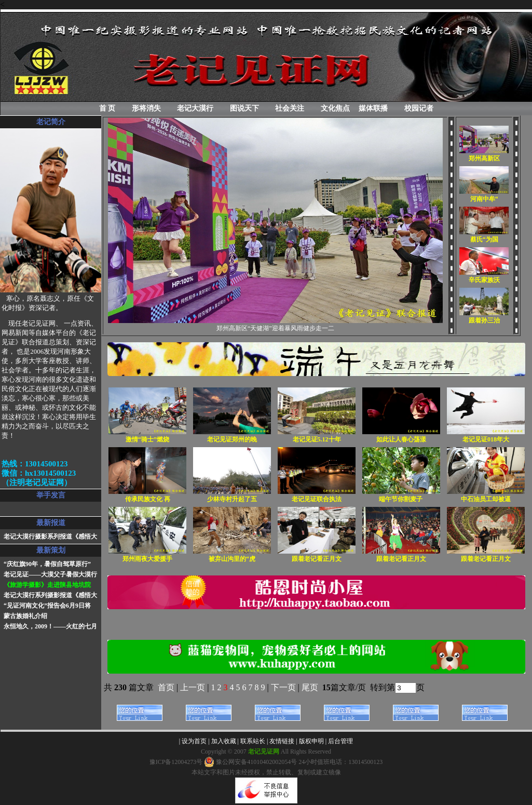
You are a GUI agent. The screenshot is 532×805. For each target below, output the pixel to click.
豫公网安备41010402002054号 (250, 762)
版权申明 (311, 741)
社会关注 (290, 108)
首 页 (107, 108)
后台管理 (340, 741)
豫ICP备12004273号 (176, 762)
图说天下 (244, 108)
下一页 (283, 687)
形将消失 (146, 108)
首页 (166, 687)
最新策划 (51, 550)
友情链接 (282, 741)
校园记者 (419, 108)
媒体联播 (373, 108)
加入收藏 (224, 741)
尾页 (311, 687)
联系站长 (253, 741)
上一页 (193, 687)
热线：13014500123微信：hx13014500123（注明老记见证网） (39, 473)
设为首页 (194, 741)
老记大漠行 (195, 108)
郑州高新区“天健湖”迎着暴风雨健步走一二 (275, 328)
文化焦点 (335, 108)
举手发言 (51, 495)
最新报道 (51, 523)
